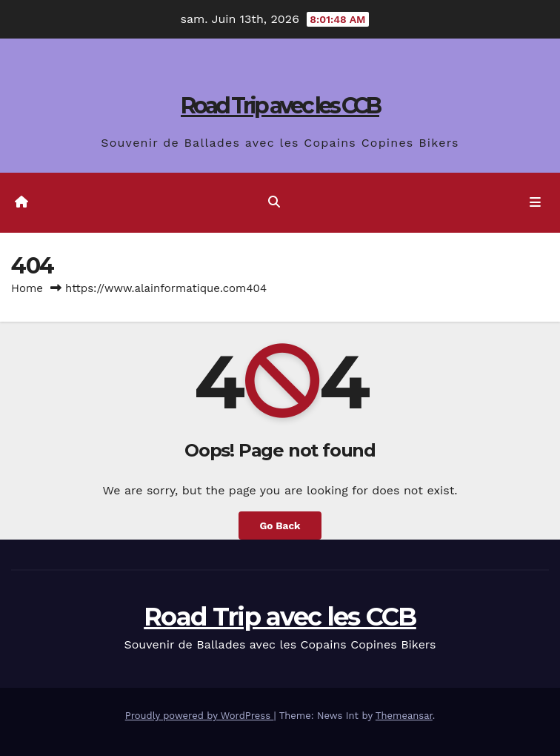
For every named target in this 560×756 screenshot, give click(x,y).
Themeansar (404, 716)
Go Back (280, 525)
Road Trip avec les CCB (280, 106)
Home (27, 288)
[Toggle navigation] (535, 203)
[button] (274, 202)
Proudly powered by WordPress (200, 716)
